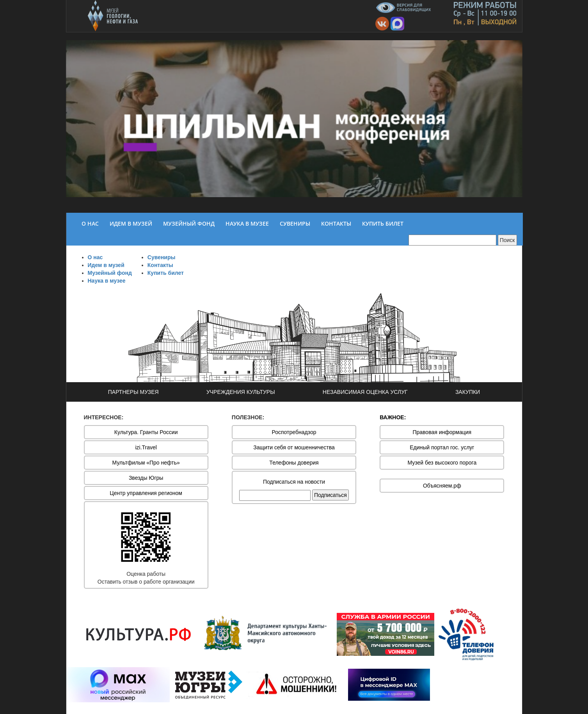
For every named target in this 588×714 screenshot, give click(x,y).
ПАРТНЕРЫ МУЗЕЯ (133, 392)
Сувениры (162, 257)
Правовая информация (442, 432)
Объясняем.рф (442, 486)
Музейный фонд (110, 273)
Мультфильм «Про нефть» (146, 463)
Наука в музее (107, 281)
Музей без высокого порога (442, 463)
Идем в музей (106, 265)
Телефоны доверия (294, 463)
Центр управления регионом (146, 493)
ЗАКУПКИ (468, 392)
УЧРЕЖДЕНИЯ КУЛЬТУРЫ (241, 392)
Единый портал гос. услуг (442, 447)
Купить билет (166, 273)
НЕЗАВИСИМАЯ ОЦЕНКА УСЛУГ (365, 392)
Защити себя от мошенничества (294, 447)
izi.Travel (146, 447)
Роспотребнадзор (294, 432)
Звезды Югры (146, 478)
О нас (95, 257)
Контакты (160, 265)
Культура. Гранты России (146, 432)
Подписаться (330, 495)
